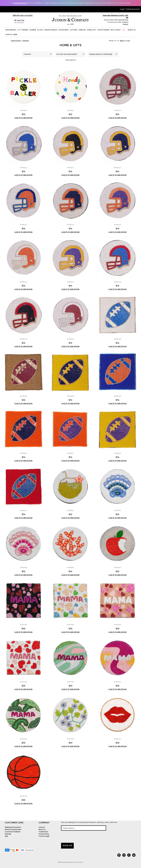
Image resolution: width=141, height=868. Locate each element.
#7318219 (24, 168)
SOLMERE (33, 30)
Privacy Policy (44, 834)
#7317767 (70, 625)
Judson (20, 3)
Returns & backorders (13, 829)
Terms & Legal (44, 836)
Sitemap (8, 834)
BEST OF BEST (116, 30)
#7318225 (118, 225)
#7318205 (118, 339)
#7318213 (118, 453)
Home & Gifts (70, 45)
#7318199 (70, 568)
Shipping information (13, 827)
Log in (122, 9)
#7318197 (118, 510)
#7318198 (24, 568)
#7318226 (24, 282)
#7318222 (117, 168)
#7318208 (70, 396)
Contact (42, 827)
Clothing (74, 30)
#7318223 (23, 225)
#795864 (70, 110)
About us (42, 829)
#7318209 (117, 396)
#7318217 (118, 110)
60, (115, 41)
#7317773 (24, 739)
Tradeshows (43, 832)
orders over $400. (23, 15)
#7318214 (24, 510)
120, (118, 41)
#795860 (24, 110)
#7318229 (24, 339)
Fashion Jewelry (51, 30)
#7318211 (70, 453)
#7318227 (70, 282)
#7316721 (118, 739)
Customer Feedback (13, 832)
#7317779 (70, 739)
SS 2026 (40, 30)
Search (132, 30)
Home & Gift (92, 30)
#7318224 (70, 225)
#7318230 (70, 339)
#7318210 (24, 453)
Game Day (82, 30)
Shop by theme (11, 35)
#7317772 (118, 682)
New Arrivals (11, 30)
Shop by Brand (104, 30)
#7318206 (24, 396)
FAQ (6, 836)
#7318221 (70, 168)
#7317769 (24, 682)
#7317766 (24, 625)
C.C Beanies (23, 30)
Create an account (133, 9)
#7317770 (70, 682)
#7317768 (117, 625)
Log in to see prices (23, 118)
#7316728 (23, 796)
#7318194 (70, 510)
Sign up (67, 845)
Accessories (64, 30)
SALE (124, 30)
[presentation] (80, 837)
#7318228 (117, 282)
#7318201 (117, 568)
